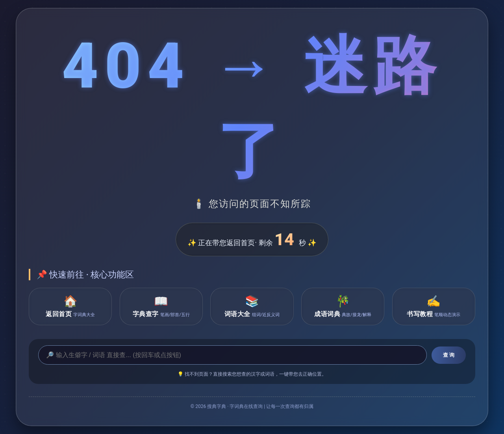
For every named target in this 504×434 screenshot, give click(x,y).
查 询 (449, 355)
